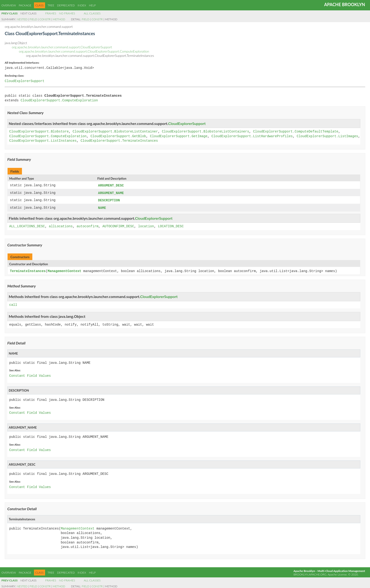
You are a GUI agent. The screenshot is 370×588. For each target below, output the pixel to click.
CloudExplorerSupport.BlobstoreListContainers (206, 132)
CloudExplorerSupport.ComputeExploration (59, 101)
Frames (51, 13)
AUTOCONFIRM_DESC (118, 226)
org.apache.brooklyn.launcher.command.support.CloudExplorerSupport (62, 47)
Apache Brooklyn (345, 4)
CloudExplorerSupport (25, 81)
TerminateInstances (28, 270)
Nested (22, 19)
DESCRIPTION (109, 200)
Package (25, 5)
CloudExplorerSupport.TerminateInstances (119, 141)
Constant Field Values (30, 375)
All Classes (92, 13)
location (146, 226)
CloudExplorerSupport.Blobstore (39, 132)
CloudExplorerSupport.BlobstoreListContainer (115, 132)
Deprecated (66, 5)
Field (34, 19)
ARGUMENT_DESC (111, 185)
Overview (9, 5)
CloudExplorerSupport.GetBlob (118, 136)
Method (59, 19)
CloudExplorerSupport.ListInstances (43, 141)
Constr (45, 19)
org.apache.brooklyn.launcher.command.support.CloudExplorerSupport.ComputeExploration (84, 51)
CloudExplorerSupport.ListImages (327, 136)
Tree (51, 5)
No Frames (67, 13)
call (13, 304)
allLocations (61, 226)
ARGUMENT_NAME (111, 193)
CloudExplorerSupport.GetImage (179, 136)
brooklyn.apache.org (310, 573)
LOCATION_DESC (171, 226)
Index (82, 5)
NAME (102, 207)
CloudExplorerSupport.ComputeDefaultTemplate (296, 132)
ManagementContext (65, 270)
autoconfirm (88, 226)
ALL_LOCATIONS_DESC (27, 226)
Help (92, 5)
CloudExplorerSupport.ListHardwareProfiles (252, 136)
